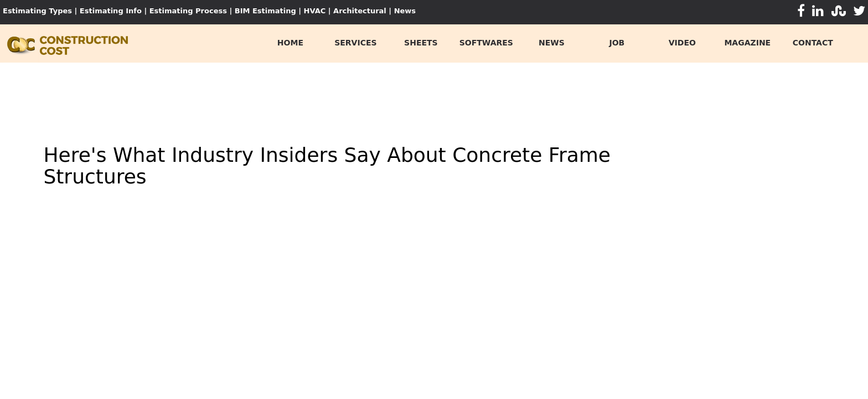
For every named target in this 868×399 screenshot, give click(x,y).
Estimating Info (111, 11)
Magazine (747, 43)
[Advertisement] (434, 93)
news (552, 43)
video (682, 43)
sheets (421, 43)
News (405, 11)
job (617, 43)
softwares (486, 43)
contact (813, 43)
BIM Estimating (265, 11)
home (290, 43)
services (355, 43)
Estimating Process (190, 11)
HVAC (315, 11)
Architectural (360, 11)
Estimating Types (37, 11)
